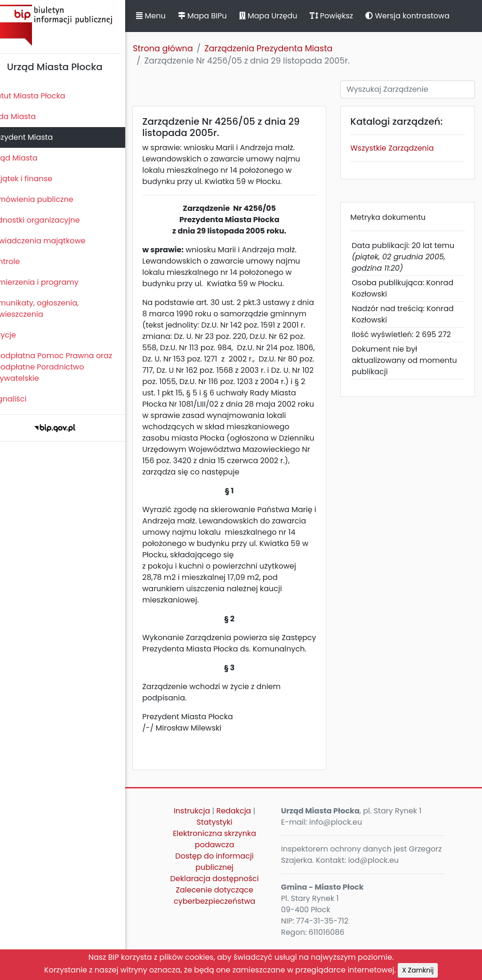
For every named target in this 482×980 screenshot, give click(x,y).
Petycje (18, 335)
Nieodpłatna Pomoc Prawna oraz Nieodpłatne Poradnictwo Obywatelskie (66, 367)
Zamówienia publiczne (47, 199)
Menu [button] (167, 16)
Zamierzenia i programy (50, 282)
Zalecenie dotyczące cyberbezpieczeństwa (226, 929)
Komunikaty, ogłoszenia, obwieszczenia (50, 309)
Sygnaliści (24, 399)
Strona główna (179, 48)
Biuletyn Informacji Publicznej (71, 25)
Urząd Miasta (29, 158)
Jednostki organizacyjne (50, 220)
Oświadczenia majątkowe (53, 241)
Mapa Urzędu (284, 16)
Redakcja (246, 845)
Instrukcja (204, 845)
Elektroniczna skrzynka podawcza (227, 873)
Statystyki (226, 856)
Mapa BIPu (218, 16)
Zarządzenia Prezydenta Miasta (284, 48)
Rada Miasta (28, 116)
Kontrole (20, 261)
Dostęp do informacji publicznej (227, 896)
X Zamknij (418, 970)
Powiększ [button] (347, 16)
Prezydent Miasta (37, 137)
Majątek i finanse (36, 179)
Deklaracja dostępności (226, 912)
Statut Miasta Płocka (43, 96)
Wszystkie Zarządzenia (398, 148)
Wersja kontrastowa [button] (423, 16)
